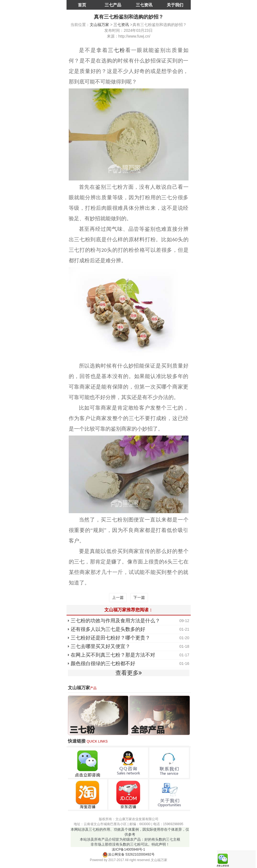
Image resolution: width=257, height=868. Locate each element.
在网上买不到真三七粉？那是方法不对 (113, 655)
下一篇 (139, 597)
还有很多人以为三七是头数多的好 (108, 629)
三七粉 (117, 50)
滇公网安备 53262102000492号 (128, 854)
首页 (82, 5)
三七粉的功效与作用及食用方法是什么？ (115, 621)
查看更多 (129, 673)
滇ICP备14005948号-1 (128, 849)
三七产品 (113, 5)
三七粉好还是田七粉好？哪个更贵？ (110, 638)
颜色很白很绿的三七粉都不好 (103, 664)
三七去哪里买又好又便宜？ (100, 646)
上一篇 (118, 597)
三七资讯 (144, 5)
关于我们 (175, 5)
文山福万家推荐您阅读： (129, 610)
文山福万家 (99, 25)
